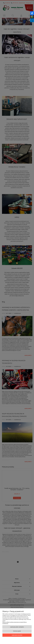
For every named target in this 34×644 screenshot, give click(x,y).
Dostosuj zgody (17, 631)
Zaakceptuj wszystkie (17, 635)
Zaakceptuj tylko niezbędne (17, 627)
